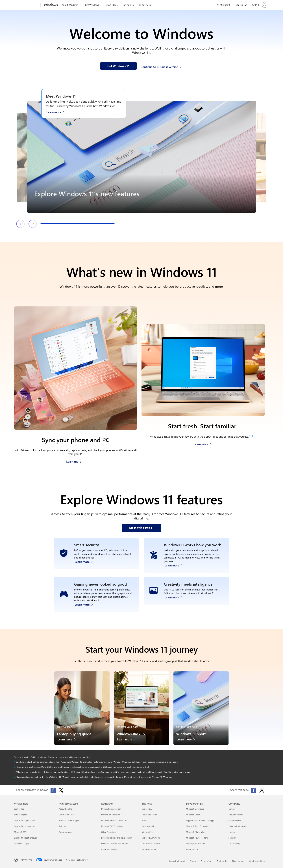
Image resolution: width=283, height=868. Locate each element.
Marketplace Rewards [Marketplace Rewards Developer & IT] (196, 844)
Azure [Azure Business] (144, 820)
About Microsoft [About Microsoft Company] (236, 815)
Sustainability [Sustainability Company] (234, 844)
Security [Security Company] (232, 838)
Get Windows (92, 5)
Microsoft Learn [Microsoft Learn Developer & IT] (193, 815)
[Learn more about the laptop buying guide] (68, 740)
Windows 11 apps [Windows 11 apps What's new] (22, 844)
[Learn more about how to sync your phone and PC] (75, 460)
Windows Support (191, 734)
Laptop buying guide (74, 734)
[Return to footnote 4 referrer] (15, 777)
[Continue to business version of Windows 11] (162, 66)
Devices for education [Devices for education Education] (111, 815)
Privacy (193, 861)
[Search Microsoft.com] (241, 5)
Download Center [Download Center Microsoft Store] (67, 815)
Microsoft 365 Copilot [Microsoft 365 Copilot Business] (151, 844)
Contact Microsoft (177, 861)
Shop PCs (111, 5)
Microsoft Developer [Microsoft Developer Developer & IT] (195, 809)
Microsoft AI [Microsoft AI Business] (147, 809)
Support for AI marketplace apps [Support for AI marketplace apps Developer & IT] (200, 820)
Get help (127, 5)
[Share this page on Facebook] (254, 790)
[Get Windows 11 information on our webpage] (118, 66)
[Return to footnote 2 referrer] (15, 767)
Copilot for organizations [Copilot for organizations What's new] (25, 820)
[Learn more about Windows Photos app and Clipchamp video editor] (175, 604)
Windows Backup (131, 734)
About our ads (238, 861)
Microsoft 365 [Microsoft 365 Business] (148, 832)
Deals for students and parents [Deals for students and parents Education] (115, 844)
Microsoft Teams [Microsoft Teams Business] (149, 849)
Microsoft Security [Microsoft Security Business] (149, 815)
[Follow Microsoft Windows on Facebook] (53, 790)
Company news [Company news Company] (235, 820)
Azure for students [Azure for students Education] (109, 849)
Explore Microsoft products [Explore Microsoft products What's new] (26, 838)
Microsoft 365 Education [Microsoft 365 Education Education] (112, 826)
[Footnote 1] (250, 436)
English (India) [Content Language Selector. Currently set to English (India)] (26, 859)
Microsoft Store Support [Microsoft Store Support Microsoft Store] (69, 820)
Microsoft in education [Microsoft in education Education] (111, 809)
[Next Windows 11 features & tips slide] (33, 224)
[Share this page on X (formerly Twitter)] (262, 790)
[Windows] (50, 5)
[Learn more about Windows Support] (188, 740)
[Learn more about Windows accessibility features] (175, 564)
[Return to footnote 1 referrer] (15, 762)
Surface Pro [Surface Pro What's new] (19, 809)
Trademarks (222, 861)
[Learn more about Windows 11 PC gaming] (86, 604)
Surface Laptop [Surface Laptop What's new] (21, 815)
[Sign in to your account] (260, 5)
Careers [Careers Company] (232, 809)
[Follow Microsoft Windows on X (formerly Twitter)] (61, 790)
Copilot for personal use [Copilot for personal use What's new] (25, 826)
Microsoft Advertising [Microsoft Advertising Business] (151, 838)
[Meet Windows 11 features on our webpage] (141, 528)
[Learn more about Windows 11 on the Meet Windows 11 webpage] (57, 112)
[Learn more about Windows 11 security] (86, 564)
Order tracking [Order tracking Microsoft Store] (65, 832)
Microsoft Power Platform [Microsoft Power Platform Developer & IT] (197, 838)
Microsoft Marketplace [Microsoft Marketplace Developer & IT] (196, 832)
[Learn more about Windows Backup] (203, 443)
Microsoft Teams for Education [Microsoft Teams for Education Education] (115, 820)
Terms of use (206, 861)
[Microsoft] (26, 5)
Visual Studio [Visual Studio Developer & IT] (192, 849)
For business (144, 5)
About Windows (70, 5)
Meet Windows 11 (61, 96)
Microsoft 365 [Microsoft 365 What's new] (20, 832)
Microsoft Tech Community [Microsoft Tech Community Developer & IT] (198, 826)
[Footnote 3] (211, 436)
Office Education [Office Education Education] (108, 832)
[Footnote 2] (252, 436)
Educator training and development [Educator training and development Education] (117, 838)
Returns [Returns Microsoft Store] (62, 826)
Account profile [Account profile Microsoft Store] (65, 809)
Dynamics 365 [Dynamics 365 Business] (148, 826)
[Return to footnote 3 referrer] (15, 772)
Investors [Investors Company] (232, 832)
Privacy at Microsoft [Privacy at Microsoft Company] (237, 826)
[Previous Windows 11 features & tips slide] (21, 224)
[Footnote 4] (255, 436)
